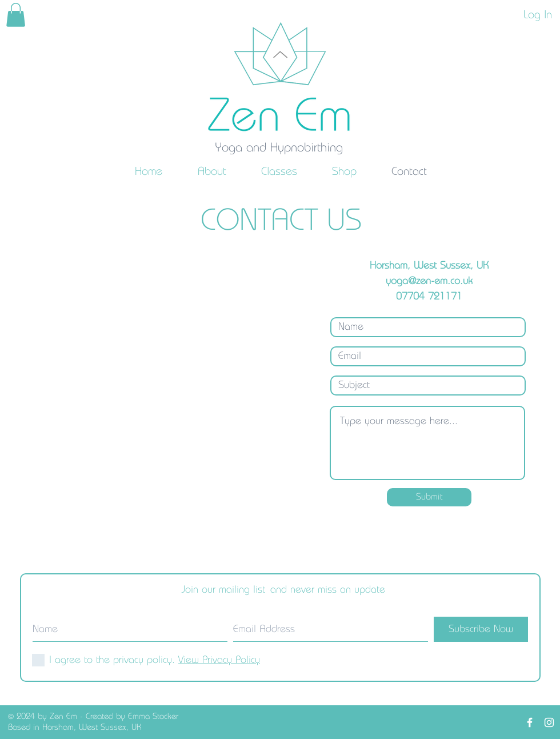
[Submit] (429, 497)
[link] (16, 15)
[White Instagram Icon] (549, 722)
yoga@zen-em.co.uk (429, 281)
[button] (212, 172)
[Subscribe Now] (481, 629)
